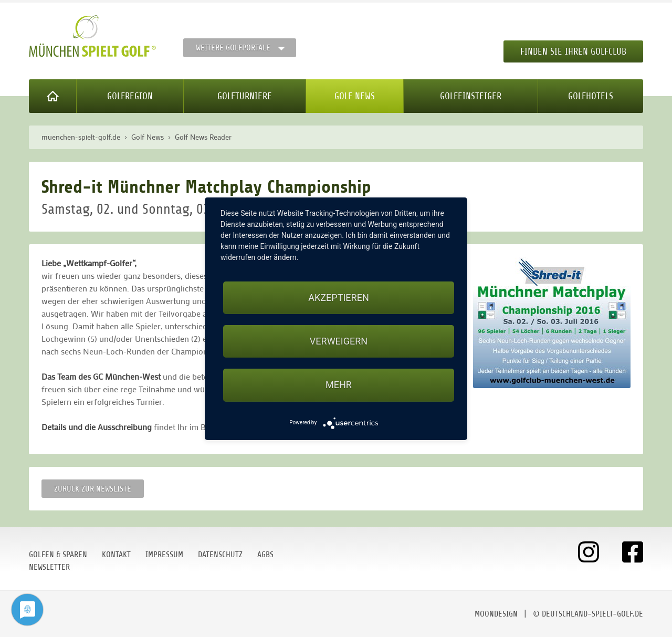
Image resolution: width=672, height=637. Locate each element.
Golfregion (130, 96)
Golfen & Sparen (58, 555)
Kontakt (116, 555)
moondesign (496, 614)
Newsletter (49, 567)
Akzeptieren (338, 297)
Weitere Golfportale (233, 48)
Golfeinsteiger (471, 96)
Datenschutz (220, 555)
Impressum (164, 555)
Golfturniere (245, 96)
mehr (339, 385)
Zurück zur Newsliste (93, 489)
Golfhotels (591, 96)
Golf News (355, 96)
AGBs (265, 555)
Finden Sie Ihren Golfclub (573, 51)
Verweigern (339, 341)
